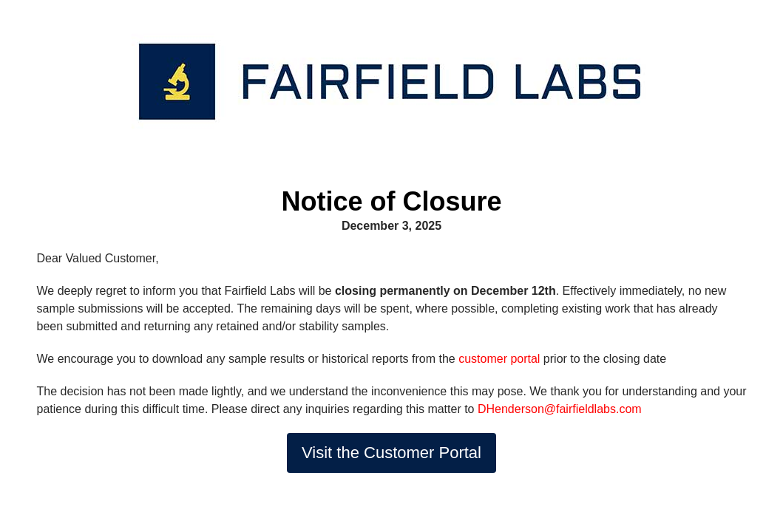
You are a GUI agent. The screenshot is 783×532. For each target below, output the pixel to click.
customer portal (499, 359)
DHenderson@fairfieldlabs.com (560, 409)
